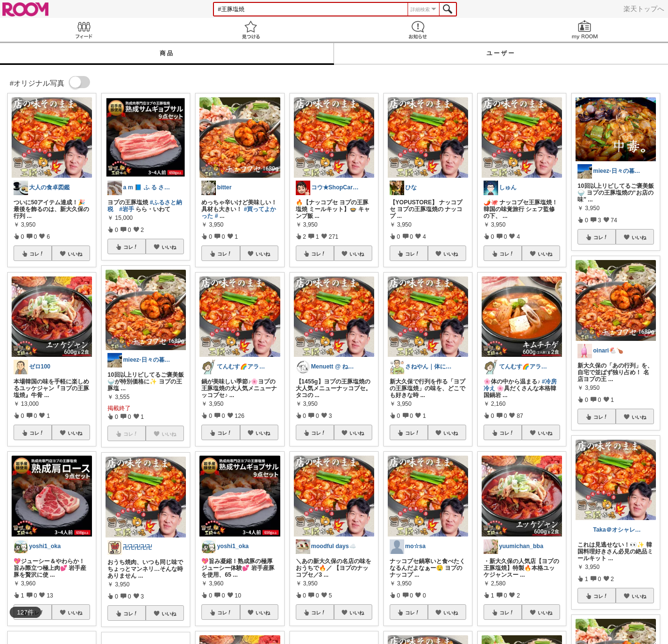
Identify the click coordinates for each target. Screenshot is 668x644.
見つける (250, 30)
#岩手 (127, 209)
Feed (83, 30)
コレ (37, 254)
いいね (75, 254)
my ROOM (584, 30)
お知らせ (417, 30)
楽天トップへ (644, 9)
